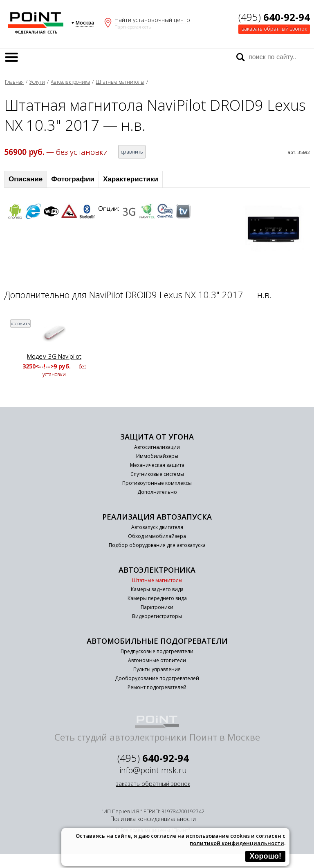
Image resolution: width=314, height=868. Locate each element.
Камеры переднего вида (157, 598)
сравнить (132, 152)
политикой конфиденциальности (237, 843)
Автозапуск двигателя (157, 527)
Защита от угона (157, 437)
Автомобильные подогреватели (157, 641)
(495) (274, 17)
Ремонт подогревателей (157, 687)
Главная (14, 82)
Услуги (37, 82)
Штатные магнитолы (120, 82)
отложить (20, 324)
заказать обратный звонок (274, 29)
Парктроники (157, 607)
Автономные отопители (157, 660)
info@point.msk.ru (153, 770)
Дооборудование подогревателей (157, 678)
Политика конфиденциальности (153, 819)
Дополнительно (157, 492)
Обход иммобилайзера (157, 536)
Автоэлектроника (70, 82)
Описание (26, 179)
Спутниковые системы (157, 474)
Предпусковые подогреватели (157, 651)
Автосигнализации (157, 447)
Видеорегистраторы (157, 616)
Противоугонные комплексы (157, 483)
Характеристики (131, 179)
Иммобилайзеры (157, 456)
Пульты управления (157, 669)
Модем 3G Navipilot (54, 356)
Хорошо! (265, 856)
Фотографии (73, 179)
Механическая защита (157, 465)
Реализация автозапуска (157, 517)
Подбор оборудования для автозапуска (157, 545)
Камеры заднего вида (157, 589)
